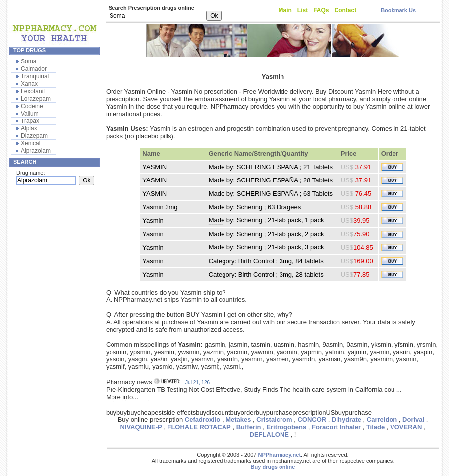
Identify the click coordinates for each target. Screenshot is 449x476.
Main (285, 10)
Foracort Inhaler (336, 427)
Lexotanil (33, 91)
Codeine (32, 106)
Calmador (34, 69)
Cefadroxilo (203, 420)
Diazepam (34, 136)
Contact (346, 10)
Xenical (30, 143)
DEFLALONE (269, 435)
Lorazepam (36, 99)
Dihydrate (346, 420)
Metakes (238, 420)
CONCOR (312, 420)
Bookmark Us (398, 10)
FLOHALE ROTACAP (199, 427)
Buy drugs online (273, 467)
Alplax (29, 128)
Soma (28, 61)
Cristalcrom (274, 420)
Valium (30, 114)
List (303, 10)
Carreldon (382, 420)
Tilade (375, 427)
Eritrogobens (286, 427)
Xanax (29, 84)
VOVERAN (406, 427)
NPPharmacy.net (279, 455)
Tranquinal (35, 76)
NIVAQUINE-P (141, 427)
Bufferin (249, 427)
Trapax (30, 121)
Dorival (413, 420)
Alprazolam (36, 151)
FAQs (321, 10)
